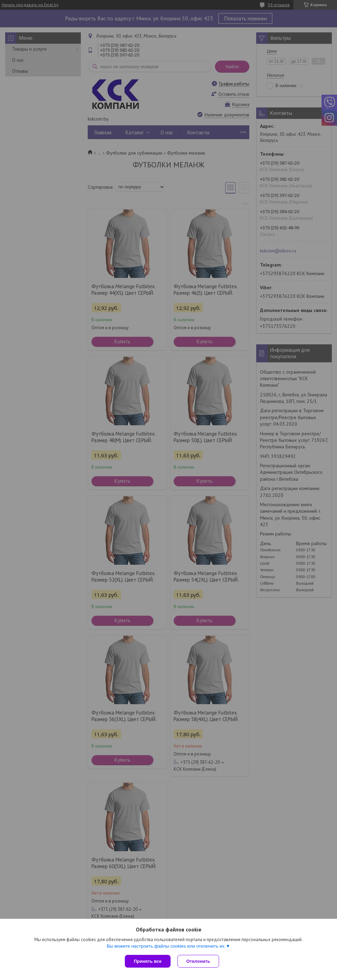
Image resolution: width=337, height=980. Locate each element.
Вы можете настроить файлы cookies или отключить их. (166, 946)
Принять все (148, 961)
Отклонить (198, 961)
